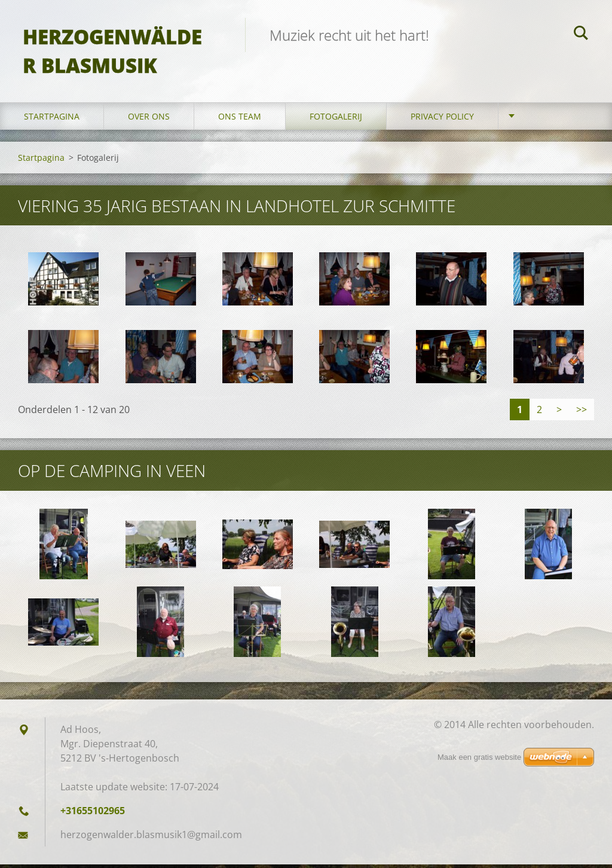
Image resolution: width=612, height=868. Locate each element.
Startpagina (52, 119)
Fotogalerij (336, 119)
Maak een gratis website (479, 757)
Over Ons (149, 119)
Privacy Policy (442, 119)
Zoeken (581, 35)
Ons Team (240, 119)
